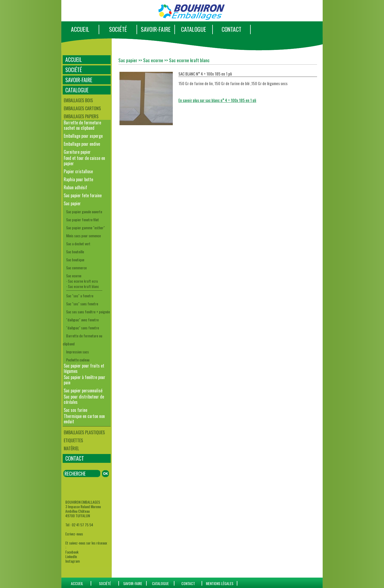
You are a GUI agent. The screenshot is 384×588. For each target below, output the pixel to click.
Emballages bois (78, 100)
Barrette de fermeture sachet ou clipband (82, 125)
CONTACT (231, 29)
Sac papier (72, 203)
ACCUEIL (80, 29)
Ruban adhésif (75, 187)
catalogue (160, 583)
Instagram (73, 561)
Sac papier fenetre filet (83, 220)
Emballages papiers (81, 116)
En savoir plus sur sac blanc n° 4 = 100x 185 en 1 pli (217, 100)
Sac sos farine (75, 410)
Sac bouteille (75, 252)
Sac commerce (76, 268)
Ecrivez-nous (74, 534)
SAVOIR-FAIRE (156, 29)
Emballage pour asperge (83, 136)
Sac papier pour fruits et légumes (84, 368)
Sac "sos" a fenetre (80, 296)
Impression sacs (77, 352)
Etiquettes (73, 440)
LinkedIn (71, 556)
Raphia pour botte (78, 179)
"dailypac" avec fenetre (82, 320)
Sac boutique (75, 260)
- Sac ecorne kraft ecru (82, 281)
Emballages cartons (82, 108)
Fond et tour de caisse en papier (84, 161)
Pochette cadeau (78, 360)
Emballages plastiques (84, 432)
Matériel (71, 448)
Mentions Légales (220, 583)
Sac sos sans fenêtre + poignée (88, 312)
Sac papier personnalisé (83, 390)
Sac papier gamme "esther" (85, 228)
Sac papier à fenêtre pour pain (85, 380)
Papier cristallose (78, 171)
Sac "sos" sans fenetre (82, 304)
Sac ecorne (74, 276)
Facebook (72, 552)
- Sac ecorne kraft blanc (83, 286)
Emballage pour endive (82, 144)
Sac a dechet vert (78, 244)
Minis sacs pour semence (83, 236)
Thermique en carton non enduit (84, 419)
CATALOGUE (194, 29)
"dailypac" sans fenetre (83, 328)
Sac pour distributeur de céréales (84, 399)
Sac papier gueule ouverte (84, 212)
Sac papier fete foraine (83, 195)
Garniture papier (77, 152)
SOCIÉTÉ (118, 29)
